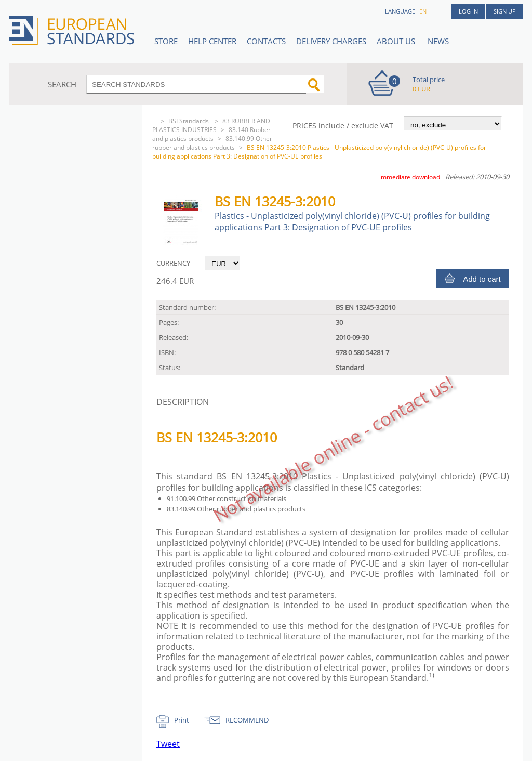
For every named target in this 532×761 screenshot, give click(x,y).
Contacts (266, 41)
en (423, 11)
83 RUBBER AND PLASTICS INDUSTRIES (211, 125)
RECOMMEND (247, 720)
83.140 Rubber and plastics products (211, 134)
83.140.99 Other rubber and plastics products (212, 143)
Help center (212, 41)
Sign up (505, 11)
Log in (468, 11)
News (438, 41)
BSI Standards (189, 121)
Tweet (168, 744)
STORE (166, 41)
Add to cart (482, 279)
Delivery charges (331, 41)
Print (182, 720)
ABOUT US (397, 41)
